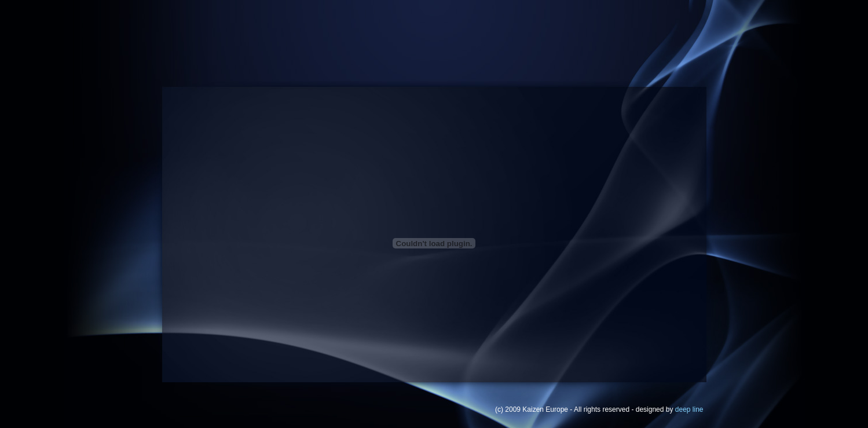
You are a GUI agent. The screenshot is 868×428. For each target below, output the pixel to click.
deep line (689, 409)
